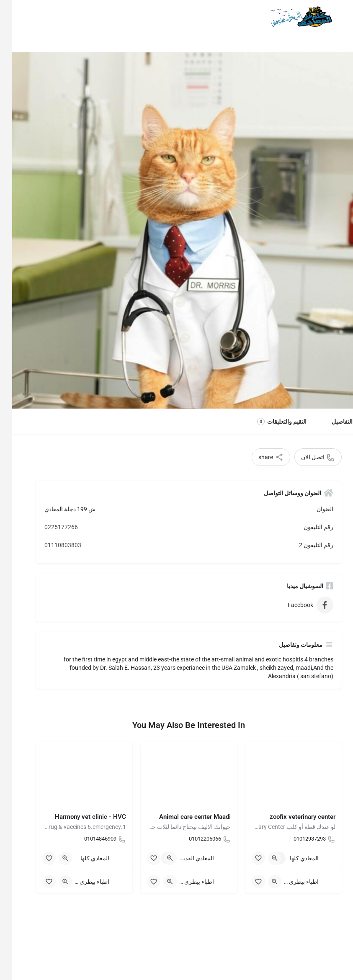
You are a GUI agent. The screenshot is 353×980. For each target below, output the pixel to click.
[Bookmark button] (246, 858)
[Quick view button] (263, 858)
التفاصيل (330, 422)
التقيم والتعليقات (270, 422)
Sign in (17, 16)
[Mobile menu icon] (339, 17)
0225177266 (49, 527)
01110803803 (51, 545)
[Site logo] (288, 17)
